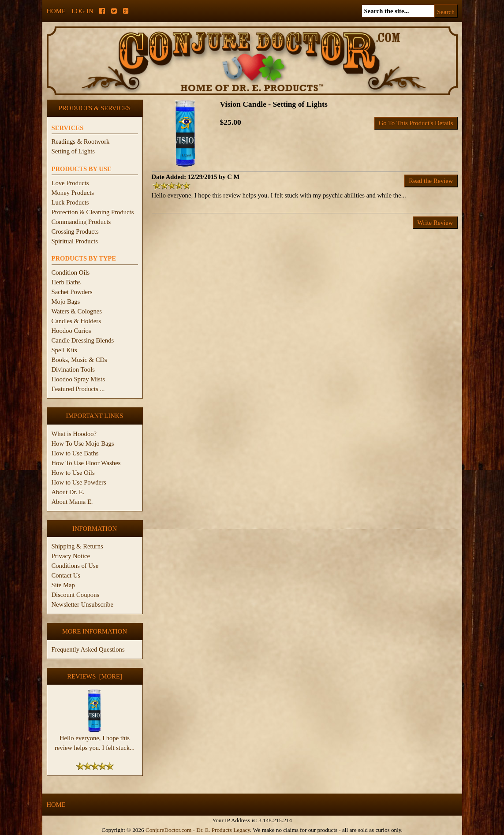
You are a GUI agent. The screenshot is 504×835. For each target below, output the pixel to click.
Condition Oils (71, 272)
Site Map (63, 585)
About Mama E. (72, 502)
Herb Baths (66, 282)
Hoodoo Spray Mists (78, 379)
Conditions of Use (75, 566)
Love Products (70, 183)
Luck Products (70, 202)
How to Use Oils (73, 473)
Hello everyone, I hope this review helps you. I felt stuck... (95, 739)
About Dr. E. (68, 492)
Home (56, 11)
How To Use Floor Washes (86, 463)
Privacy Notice (71, 556)
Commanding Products (81, 222)
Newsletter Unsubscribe (82, 604)
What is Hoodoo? (74, 434)
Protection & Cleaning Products (93, 212)
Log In (82, 11)
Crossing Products (75, 231)
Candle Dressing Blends (83, 340)
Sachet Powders (72, 292)
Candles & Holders (76, 321)
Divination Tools (73, 369)
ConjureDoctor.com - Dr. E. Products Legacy (198, 830)
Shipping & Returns (77, 546)
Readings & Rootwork (81, 142)
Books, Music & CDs (79, 360)
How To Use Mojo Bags (83, 444)
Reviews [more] (95, 676)
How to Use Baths (75, 453)
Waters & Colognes (77, 311)
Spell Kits (64, 350)
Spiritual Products (75, 241)
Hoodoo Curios (71, 331)
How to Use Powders (79, 482)
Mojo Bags (66, 302)
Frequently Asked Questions (88, 649)
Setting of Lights (73, 151)
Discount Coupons (76, 595)
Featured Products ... (78, 389)
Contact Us (66, 575)
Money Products (73, 193)
